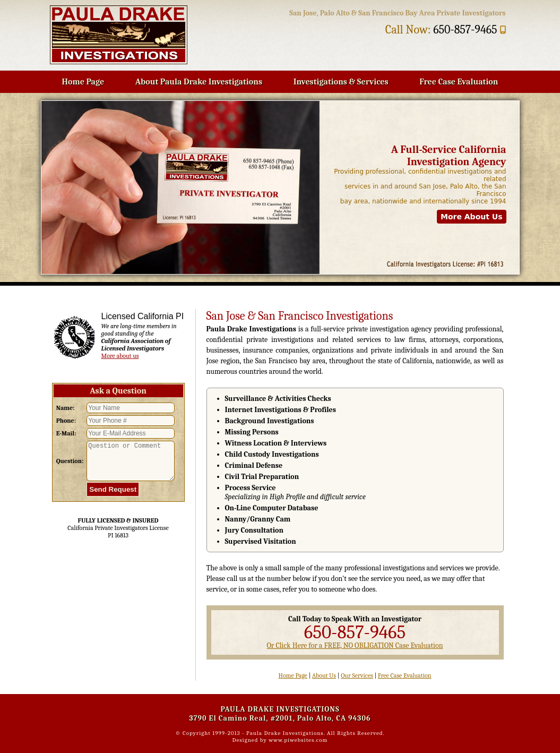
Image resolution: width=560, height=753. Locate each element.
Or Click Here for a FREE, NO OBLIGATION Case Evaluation (355, 645)
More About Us (472, 217)
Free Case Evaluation (459, 82)
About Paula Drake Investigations (199, 82)
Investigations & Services (341, 82)
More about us (120, 356)
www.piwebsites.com (298, 740)
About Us (324, 675)
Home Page (83, 82)
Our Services (357, 675)
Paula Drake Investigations (285, 733)
